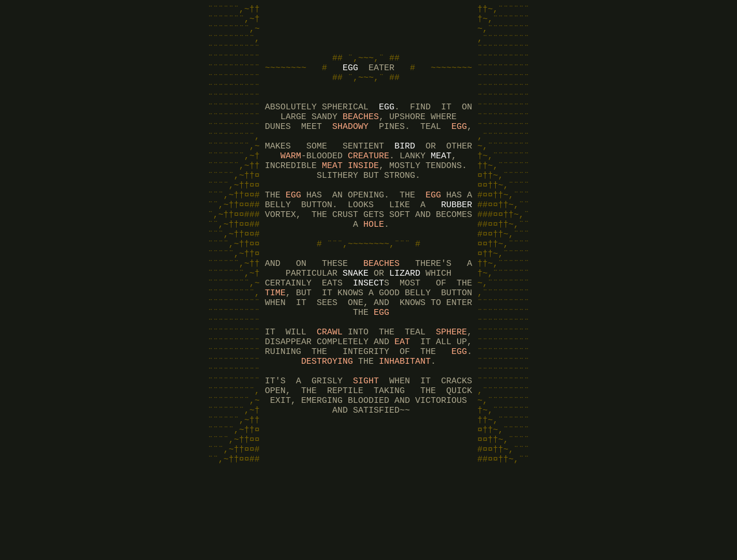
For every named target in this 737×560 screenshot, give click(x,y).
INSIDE (363, 195)
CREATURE (368, 183)
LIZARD (405, 321)
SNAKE (356, 321)
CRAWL (330, 390)
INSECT (368, 333)
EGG (350, 79)
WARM (291, 183)
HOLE (374, 264)
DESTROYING (327, 425)
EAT (402, 402)
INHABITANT (405, 425)
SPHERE (451, 390)
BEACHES (361, 137)
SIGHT (366, 448)
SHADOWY (350, 148)
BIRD (405, 172)
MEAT (441, 183)
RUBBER (457, 241)
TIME (275, 344)
